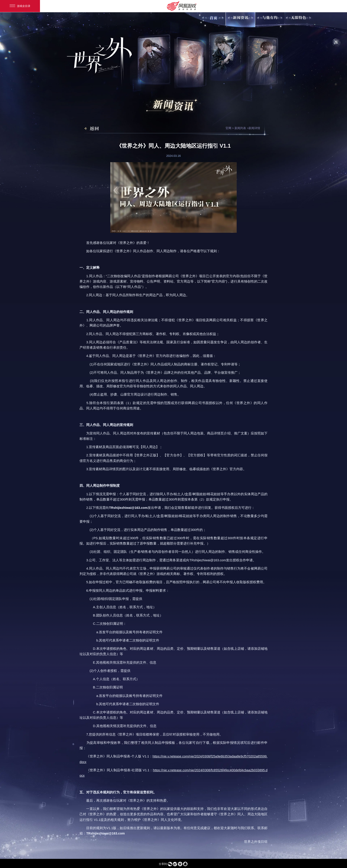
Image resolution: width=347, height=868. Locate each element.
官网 (228, 128)
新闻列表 (240, 128)
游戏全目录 (20, 6)
